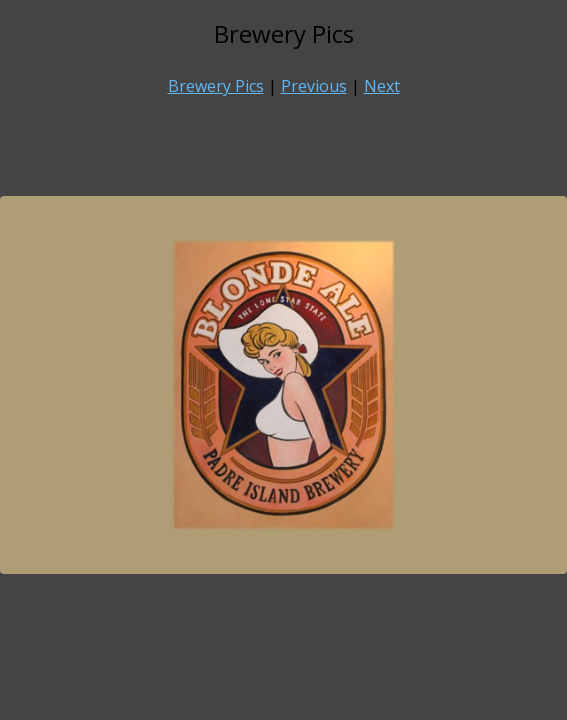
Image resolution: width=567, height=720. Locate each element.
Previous (314, 86)
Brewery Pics (216, 86)
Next (382, 86)
